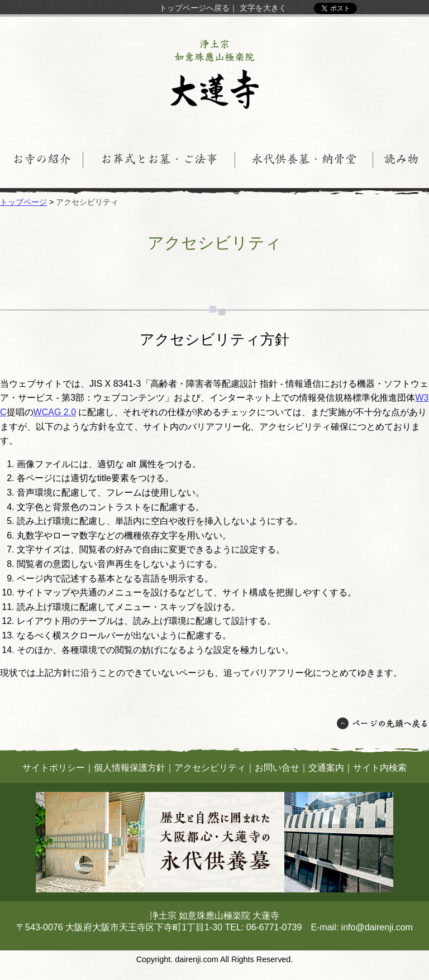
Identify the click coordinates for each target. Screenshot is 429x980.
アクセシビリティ (210, 768)
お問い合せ (277, 768)
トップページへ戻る (194, 8)
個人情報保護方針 (130, 768)
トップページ (23, 202)
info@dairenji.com (377, 927)
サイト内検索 (380, 768)
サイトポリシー (54, 768)
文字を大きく (263, 8)
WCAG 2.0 (55, 412)
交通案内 (326, 768)
